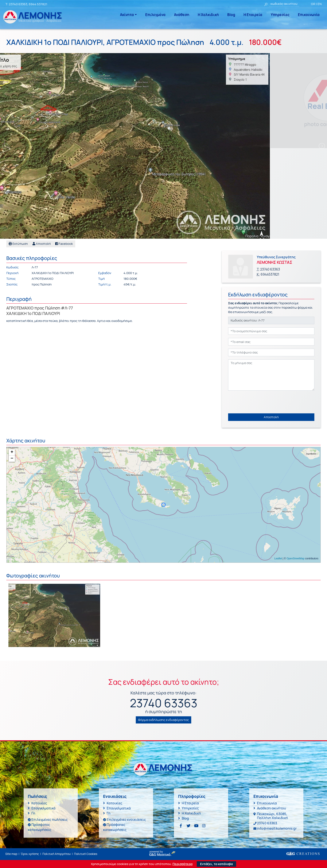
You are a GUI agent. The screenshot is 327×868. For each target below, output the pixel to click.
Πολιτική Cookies (86, 854)
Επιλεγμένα (155, 15)
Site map (11, 854)
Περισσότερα (182, 864)
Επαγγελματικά (43, 808)
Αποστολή (271, 417)
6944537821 (270, 274)
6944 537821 (38, 4)
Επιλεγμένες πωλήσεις (50, 820)
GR (313, 4)
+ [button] (12, 452)
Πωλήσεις (37, 796)
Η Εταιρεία (253, 15)
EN (320, 4)
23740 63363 (18, 4)
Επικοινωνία (309, 15)
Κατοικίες (39, 803)
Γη (33, 813)
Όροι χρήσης (30, 854)
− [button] (12, 459)
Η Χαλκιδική (208, 15)
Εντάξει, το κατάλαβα (216, 864)
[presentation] (260, 402)
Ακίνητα (127, 15)
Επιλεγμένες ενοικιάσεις (126, 820)
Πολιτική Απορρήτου (57, 854)
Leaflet (278, 559)
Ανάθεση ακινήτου (271, 808)
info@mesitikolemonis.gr (277, 828)
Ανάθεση (182, 15)
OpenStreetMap (295, 559)
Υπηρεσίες (280, 15)
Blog (231, 15)
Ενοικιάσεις (115, 796)
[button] (42, 244)
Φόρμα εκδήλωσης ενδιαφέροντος (163, 720)
